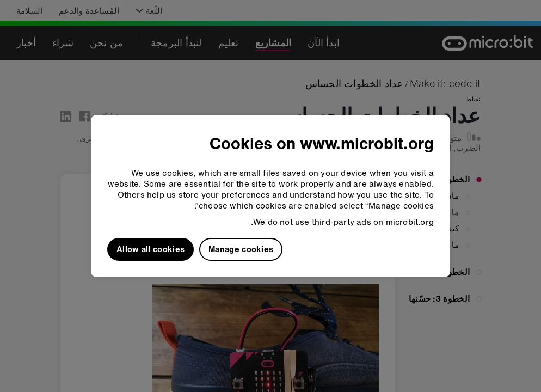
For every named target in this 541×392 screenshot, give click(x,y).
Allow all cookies (150, 249)
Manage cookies (241, 249)
